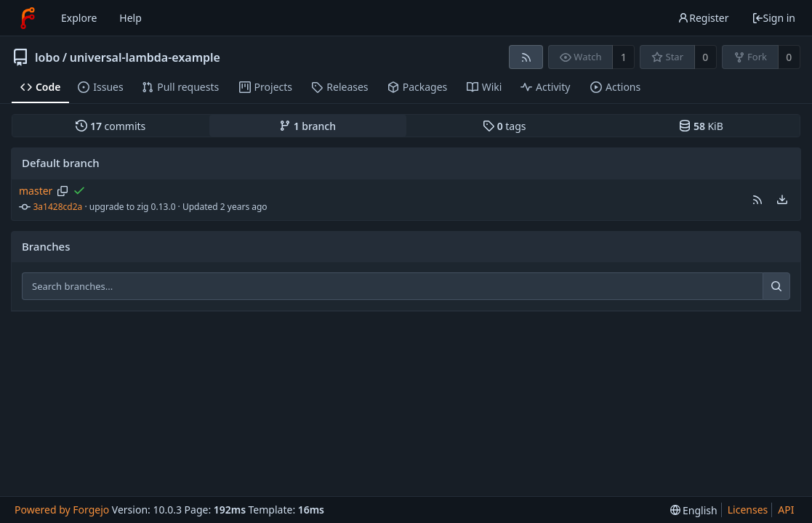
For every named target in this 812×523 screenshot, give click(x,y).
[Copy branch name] (63, 191)
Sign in (773, 18)
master (36, 191)
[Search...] (776, 286)
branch (307, 126)
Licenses (748, 510)
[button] (757, 200)
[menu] (782, 200)
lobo (47, 57)
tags (504, 126)
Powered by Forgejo (62, 510)
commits (110, 126)
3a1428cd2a (58, 207)
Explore (79, 18)
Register (703, 18)
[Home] (28, 18)
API (786, 510)
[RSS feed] (526, 57)
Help (130, 18)
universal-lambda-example (145, 57)
